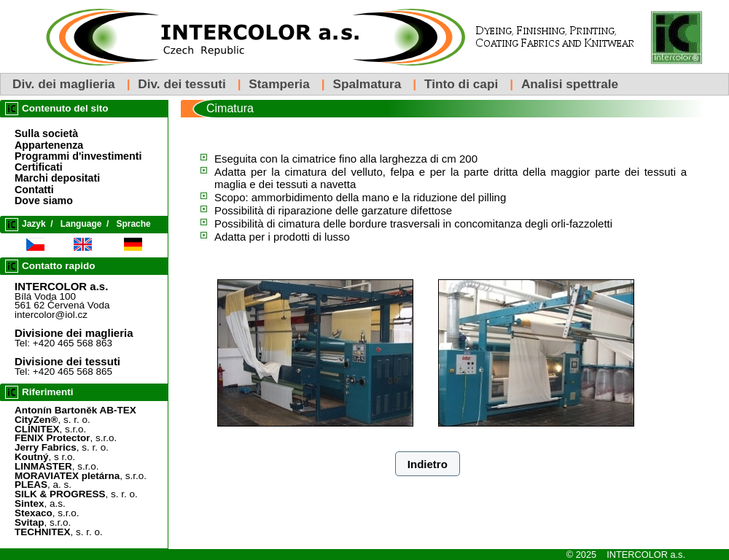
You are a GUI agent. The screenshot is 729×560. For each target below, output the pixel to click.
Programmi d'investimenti (78, 156)
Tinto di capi (461, 84)
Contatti (34, 190)
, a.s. (40, 503)
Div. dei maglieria (64, 84)
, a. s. (43, 485)
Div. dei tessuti (182, 84)
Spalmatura (367, 84)
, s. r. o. (52, 420)
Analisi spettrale (570, 84)
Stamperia (279, 84)
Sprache (133, 224)
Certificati (39, 167)
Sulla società (46, 133)
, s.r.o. (50, 429)
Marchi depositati (57, 178)
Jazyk (34, 224)
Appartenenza (49, 145)
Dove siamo (44, 201)
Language (81, 224)
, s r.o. (45, 457)
